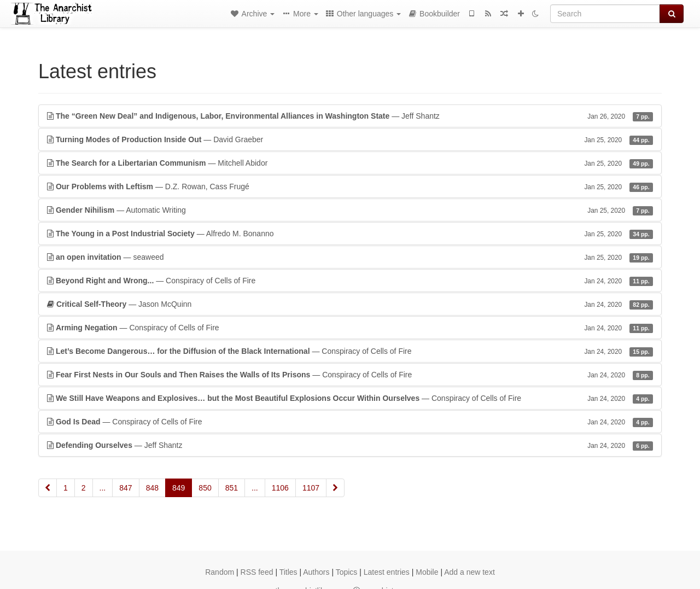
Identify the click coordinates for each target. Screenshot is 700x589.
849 (179, 488)
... (103, 488)
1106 (280, 488)
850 (205, 488)
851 (232, 488)
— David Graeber (350, 139)
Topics (347, 572)
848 (152, 488)
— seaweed (350, 257)
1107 (311, 488)
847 (126, 488)
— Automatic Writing (350, 210)
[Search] (605, 14)
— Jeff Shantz (350, 116)
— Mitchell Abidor (350, 163)
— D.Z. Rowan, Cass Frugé (350, 186)
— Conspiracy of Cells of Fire (350, 281)
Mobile (427, 572)
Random (220, 572)
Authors (316, 572)
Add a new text (469, 572)
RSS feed (257, 572)
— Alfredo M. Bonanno (350, 234)
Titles (288, 572)
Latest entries (387, 572)
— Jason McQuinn (350, 304)
